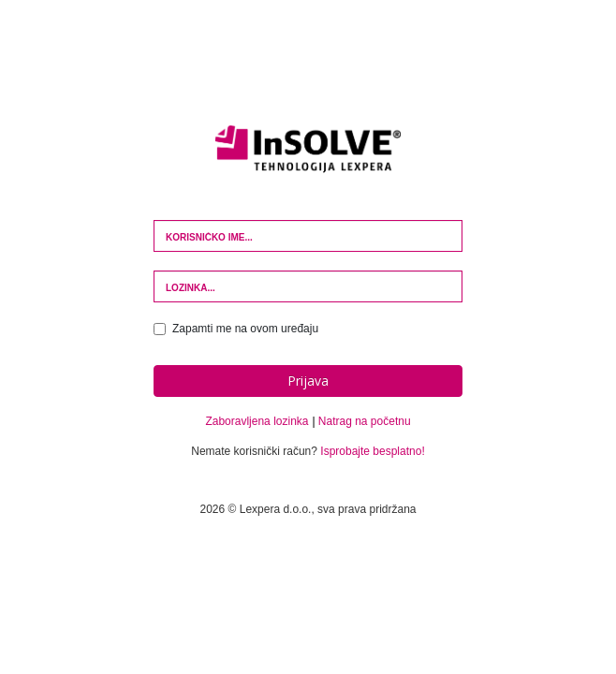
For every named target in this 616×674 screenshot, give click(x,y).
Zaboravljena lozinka (257, 421)
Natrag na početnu (365, 421)
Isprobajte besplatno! (372, 451)
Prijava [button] (308, 381)
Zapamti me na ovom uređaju (236, 329)
